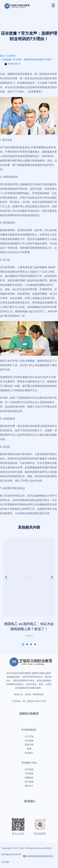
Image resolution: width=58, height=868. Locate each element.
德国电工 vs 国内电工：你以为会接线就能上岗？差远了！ (29, 626)
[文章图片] (29, 577)
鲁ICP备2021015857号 (12, 854)
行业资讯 (29, 636)
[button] (23, 644)
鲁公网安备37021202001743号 (38, 856)
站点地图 (5, 862)
